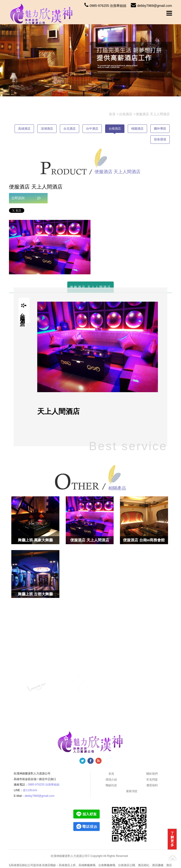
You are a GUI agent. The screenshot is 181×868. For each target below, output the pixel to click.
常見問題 (152, 780)
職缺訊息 (111, 785)
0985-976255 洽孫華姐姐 (105, 6)
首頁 (111, 774)
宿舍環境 (160, 139)
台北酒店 (70, 129)
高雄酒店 (24, 129)
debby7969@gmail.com (151, 6)
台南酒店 (115, 129)
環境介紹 (111, 780)
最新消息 (132, 791)
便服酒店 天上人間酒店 (91, 287)
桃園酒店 (137, 129)
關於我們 (152, 774)
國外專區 (160, 129)
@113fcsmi (30, 790)
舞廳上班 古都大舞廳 (35, 594)
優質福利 (152, 785)
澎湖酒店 (47, 129)
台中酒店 (92, 129)
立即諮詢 (26, 198)
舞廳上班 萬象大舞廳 (35, 540)
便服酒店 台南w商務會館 (144, 540)
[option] (50, 247)
